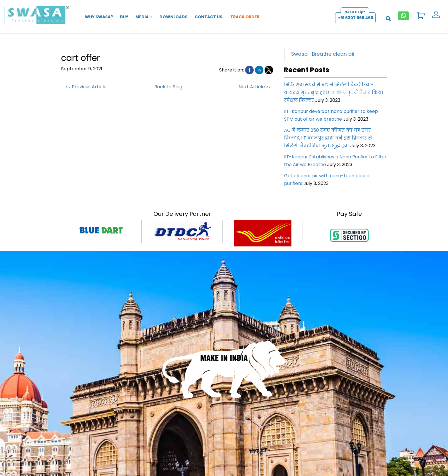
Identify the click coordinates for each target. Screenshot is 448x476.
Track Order (244, 17)
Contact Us (208, 17)
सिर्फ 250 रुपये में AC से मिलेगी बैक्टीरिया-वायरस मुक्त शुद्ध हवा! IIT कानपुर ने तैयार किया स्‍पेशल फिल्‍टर (334, 92)
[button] (249, 70)
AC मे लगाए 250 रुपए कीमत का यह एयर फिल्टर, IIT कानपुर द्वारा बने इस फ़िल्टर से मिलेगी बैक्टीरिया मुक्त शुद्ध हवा (328, 138)
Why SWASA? (99, 17)
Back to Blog (168, 87)
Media (144, 17)
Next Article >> (255, 87)
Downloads (173, 17)
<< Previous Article (86, 87)
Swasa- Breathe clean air (323, 54)
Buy (124, 17)
